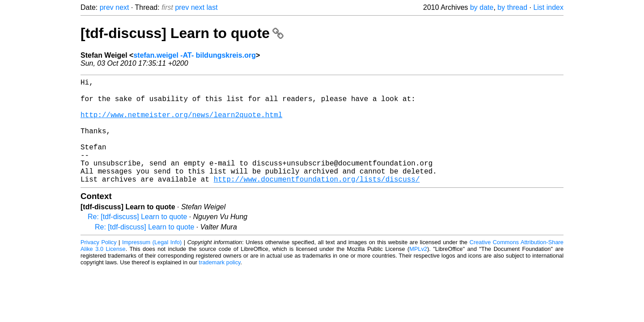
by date (482, 7)
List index (548, 7)
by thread (512, 7)
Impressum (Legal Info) (152, 265)
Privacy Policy (99, 265)
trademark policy (220, 285)
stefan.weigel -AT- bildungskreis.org (195, 55)
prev (107, 7)
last (212, 7)
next (122, 7)
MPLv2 (418, 272)
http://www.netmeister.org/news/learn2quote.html (181, 123)
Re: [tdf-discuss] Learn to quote (137, 239)
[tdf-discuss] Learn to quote (182, 33)
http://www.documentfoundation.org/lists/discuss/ (317, 202)
